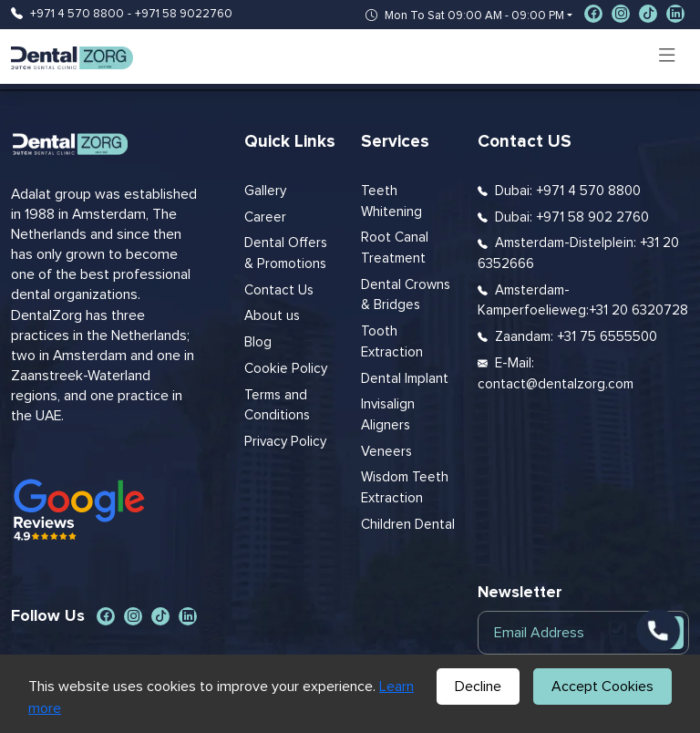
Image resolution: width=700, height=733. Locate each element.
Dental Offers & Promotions (286, 253)
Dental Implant (405, 379)
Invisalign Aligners (388, 415)
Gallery (265, 191)
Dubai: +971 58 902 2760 (572, 217)
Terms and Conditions (277, 406)
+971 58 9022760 (184, 14)
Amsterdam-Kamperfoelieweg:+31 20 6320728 (583, 301)
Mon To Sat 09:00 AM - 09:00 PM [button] (465, 16)
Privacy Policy (285, 442)
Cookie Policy (286, 369)
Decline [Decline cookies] (478, 687)
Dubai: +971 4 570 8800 (568, 191)
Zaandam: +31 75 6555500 (576, 337)
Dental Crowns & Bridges (406, 295)
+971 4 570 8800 (77, 14)
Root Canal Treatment (395, 248)
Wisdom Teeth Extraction (405, 488)
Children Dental (408, 525)
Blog (258, 342)
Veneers (386, 452)
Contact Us (279, 290)
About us (272, 316)
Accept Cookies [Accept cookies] (602, 687)
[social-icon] (593, 14)
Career (265, 217)
